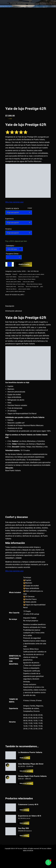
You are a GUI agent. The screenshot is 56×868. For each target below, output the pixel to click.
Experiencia (9, 220)
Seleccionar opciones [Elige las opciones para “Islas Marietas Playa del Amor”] (26, 786)
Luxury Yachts (17, 273)
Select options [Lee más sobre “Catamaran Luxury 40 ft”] (24, 825)
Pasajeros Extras (13, 255)
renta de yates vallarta (28, 283)
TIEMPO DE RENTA (13, 210)
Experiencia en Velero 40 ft (30, 831)
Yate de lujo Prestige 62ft (32, 288)
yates (42, 288)
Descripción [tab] (10, 308)
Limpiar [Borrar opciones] (30, 209)
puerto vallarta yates (11, 281)
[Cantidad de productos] (10, 266)
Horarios (8, 230)
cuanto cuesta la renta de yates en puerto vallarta (32, 276)
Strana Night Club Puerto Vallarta (32, 791)
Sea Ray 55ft (23, 843)
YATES (24, 273)
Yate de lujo (21, 288)
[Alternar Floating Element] (48, 862)
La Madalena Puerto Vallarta (30, 767)
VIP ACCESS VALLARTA (18, 296)
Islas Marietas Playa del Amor (31, 779)
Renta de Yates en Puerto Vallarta (27, 281)
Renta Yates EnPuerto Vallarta (34, 286)
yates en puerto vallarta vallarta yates (15, 293)
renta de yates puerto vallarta (13, 283)
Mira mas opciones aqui (14, 203)
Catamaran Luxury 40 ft (28, 819)
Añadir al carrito (24, 266)
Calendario (11, 247)
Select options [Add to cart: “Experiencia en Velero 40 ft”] (24, 838)
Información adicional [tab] (13, 312)
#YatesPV (15, 276)
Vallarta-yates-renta (11, 288)
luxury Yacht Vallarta (11, 278)
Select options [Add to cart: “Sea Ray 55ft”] (24, 851)
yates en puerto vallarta (24, 291)
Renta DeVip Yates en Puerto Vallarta (15, 286)
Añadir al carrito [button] (24, 773)
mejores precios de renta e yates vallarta (29, 278)
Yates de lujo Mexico (11, 291)
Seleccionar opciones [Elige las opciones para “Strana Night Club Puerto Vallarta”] (26, 798)
